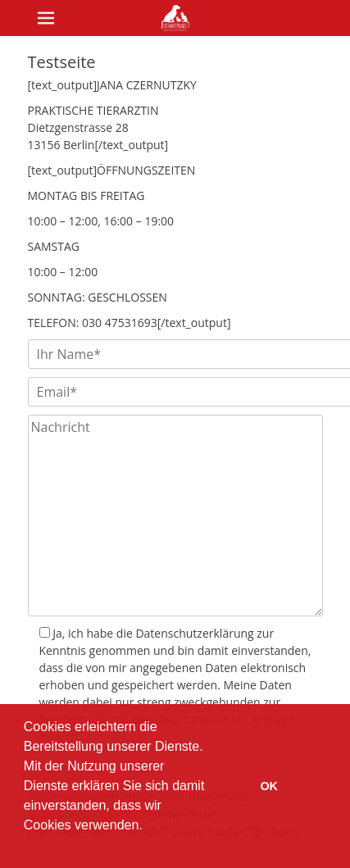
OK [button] (269, 786)
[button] (26, 847)
